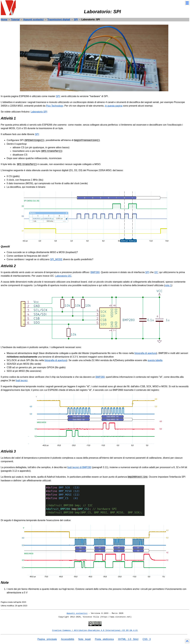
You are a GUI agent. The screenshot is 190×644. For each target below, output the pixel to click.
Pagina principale (47, 639)
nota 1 (168, 285)
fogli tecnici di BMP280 (79, 467)
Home (4, 20)
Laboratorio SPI (39, 112)
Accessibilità (68, 639)
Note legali (84, 639)
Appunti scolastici (33, 20)
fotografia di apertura (145, 353)
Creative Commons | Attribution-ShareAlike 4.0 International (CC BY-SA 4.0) (95, 630)
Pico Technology (55, 106)
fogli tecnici (22, 380)
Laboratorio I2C (63, 276)
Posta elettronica (104, 639)
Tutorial (15, 20)
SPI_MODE (56, 259)
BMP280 (95, 272)
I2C (156, 272)
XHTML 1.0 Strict (128, 639)
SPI (76, 20)
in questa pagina (114, 106)
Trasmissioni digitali (59, 20)
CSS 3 (147, 639)
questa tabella (155, 360)
